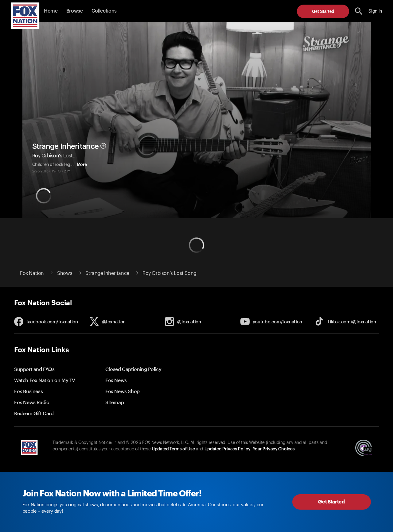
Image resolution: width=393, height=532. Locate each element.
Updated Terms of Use (173, 449)
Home (51, 11)
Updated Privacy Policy (228, 449)
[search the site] (359, 11)
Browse (75, 11)
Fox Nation (32, 273)
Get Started (323, 11)
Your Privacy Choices (274, 449)
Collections (104, 11)
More (49, 165)
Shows (65, 273)
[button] (359, 11)
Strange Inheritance (66, 141)
